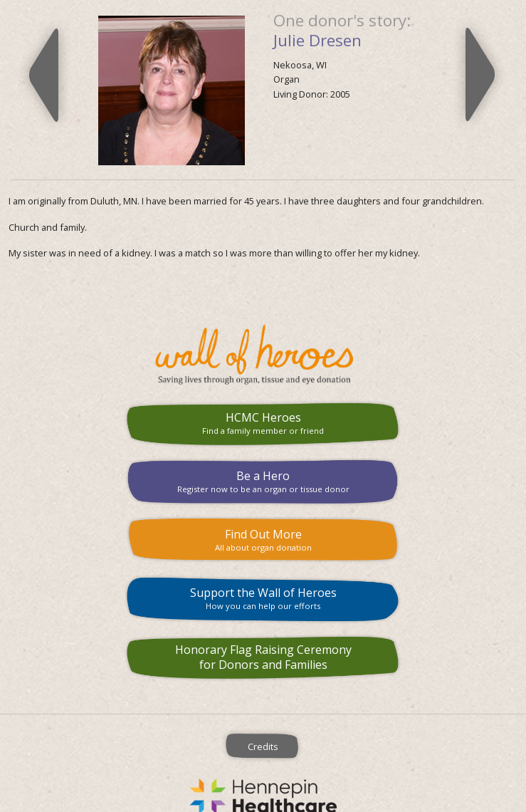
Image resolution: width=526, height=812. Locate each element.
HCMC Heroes (263, 423)
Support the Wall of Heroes (263, 598)
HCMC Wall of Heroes (263, 355)
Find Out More (263, 540)
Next (480, 75)
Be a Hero (263, 481)
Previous (44, 75)
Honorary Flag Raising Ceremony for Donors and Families (263, 657)
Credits (263, 746)
